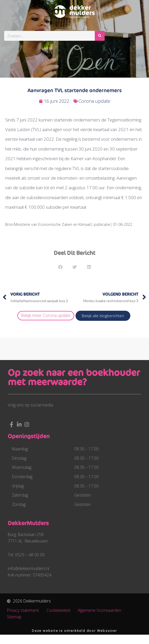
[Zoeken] (100, 36)
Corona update (94, 101)
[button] (126, 35)
